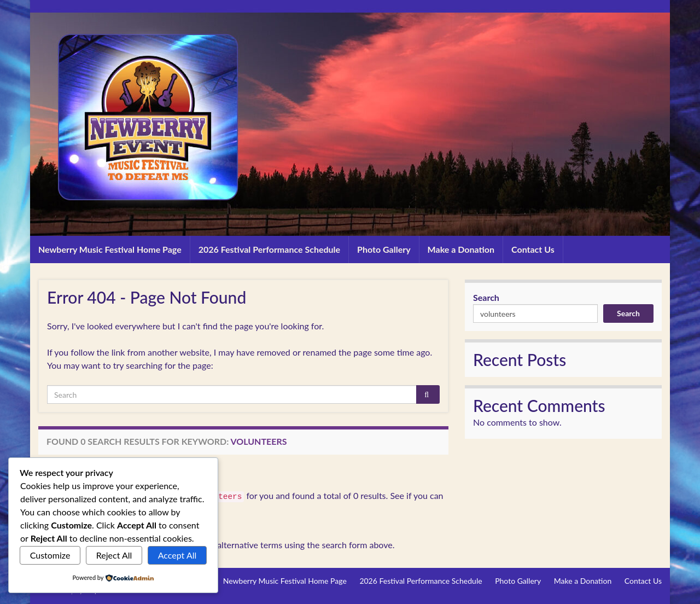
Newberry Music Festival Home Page (110, 249)
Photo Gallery (384, 249)
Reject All (114, 555)
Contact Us (533, 249)
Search (486, 297)
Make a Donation (461, 249)
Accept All (177, 555)
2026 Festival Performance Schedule (269, 249)
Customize (50, 555)
